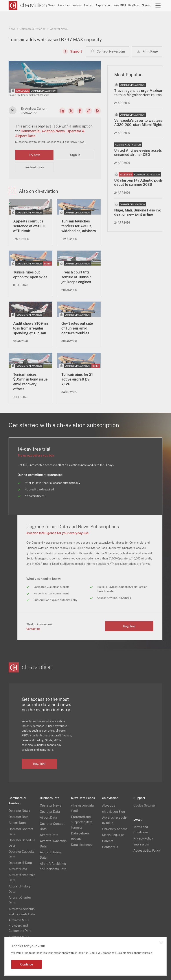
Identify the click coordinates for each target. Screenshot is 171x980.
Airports (101, 5)
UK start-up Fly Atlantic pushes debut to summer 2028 (140, 182)
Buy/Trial (134, 5)
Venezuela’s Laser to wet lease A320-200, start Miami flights (139, 123)
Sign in (146, 5)
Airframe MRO (117, 5)
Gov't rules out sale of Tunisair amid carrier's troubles (77, 328)
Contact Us (110, 847)
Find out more (34, 167)
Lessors (77, 5)
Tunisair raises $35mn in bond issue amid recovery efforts (30, 382)
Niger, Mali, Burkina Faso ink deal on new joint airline (137, 212)
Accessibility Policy (147, 851)
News (51, 5)
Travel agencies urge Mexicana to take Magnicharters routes (140, 93)
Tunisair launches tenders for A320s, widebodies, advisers (79, 226)
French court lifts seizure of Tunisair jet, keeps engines (76, 277)
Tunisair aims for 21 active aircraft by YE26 (77, 379)
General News (59, 29)
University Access (115, 829)
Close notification (161, 943)
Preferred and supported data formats (82, 822)
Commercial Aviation (33, 29)
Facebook (80, 111)
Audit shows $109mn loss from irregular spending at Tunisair (30, 328)
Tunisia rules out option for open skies (30, 275)
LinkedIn (62, 111)
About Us (109, 805)
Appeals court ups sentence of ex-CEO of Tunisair (29, 226)
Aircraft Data (18, 869)
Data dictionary (82, 845)
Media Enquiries (113, 835)
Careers (108, 841)
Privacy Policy (143, 838)
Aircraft (89, 5)
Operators (63, 5)
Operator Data (19, 817)
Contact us (33, 629)
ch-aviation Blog (114, 812)
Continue (27, 964)
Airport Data (17, 823)
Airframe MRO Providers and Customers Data (20, 925)
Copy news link (89, 111)
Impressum (141, 844)
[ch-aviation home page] (28, 5)
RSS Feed (97, 111)
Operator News (19, 811)
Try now (34, 155)
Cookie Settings (144, 805)
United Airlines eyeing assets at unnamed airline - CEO (140, 153)
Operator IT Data (20, 863)
